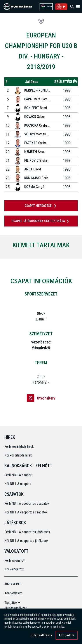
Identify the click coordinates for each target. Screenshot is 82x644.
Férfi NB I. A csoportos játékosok (27, 532)
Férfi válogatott (15, 560)
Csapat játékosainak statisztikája (41, 221)
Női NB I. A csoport (18, 484)
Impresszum (13, 583)
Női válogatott (14, 569)
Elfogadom (67, 636)
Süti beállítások (41, 636)
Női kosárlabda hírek (18, 455)
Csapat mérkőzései (41, 206)
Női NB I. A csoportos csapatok (26, 512)
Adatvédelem (13, 593)
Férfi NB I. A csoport (18, 475)
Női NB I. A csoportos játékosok (26, 541)
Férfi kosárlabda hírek (19, 447)
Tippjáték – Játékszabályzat (14, 605)
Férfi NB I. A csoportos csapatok (27, 503)
